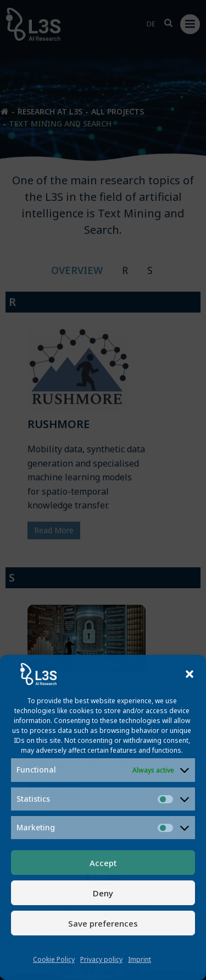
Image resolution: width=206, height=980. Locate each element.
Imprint (140, 959)
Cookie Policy (54, 959)
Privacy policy (101, 959)
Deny (103, 893)
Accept (103, 863)
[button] (190, 674)
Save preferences (103, 923)
